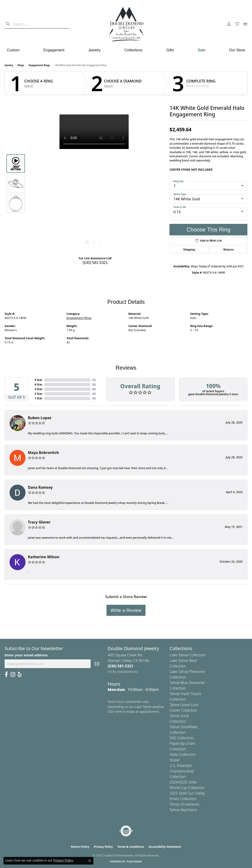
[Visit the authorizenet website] (126, 831)
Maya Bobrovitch (43, 453)
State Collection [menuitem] (182, 754)
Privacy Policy (103, 847)
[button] (229, 24)
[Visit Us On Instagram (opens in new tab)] (13, 675)
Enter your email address (26, 655)
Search (29, 86)
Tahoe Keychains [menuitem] (183, 810)
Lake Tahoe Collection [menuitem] (188, 655)
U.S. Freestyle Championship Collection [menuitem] (182, 771)
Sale (201, 50)
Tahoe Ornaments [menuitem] (184, 804)
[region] (94, 184)
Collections (133, 50)
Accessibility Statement (165, 847)
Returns (229, 250)
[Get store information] (123, 672)
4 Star (39, 384)
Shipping (189, 250)
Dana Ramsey (40, 487)
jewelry (9, 65)
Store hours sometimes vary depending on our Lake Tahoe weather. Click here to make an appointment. (136, 707)
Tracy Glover (39, 522)
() (94, 380)
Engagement (54, 50)
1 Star (39, 398)
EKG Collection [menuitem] (182, 738)
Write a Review (126, 610)
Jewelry (94, 50)
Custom (13, 50)
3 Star (39, 389)
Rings (21, 65)
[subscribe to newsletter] (97, 664)
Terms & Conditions (131, 847)
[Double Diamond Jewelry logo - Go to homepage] (126, 24)
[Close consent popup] (90, 861)
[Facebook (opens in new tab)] (6, 675)
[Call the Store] (121, 666)
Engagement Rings (39, 65)
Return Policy (80, 847)
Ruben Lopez (40, 418)
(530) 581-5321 (95, 263)
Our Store (237, 50)
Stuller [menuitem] (175, 760)
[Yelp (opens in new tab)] (20, 675)
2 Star (39, 394)
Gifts (170, 50)
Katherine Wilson (44, 557)
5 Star (39, 380)
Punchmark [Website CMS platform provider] (134, 862)
